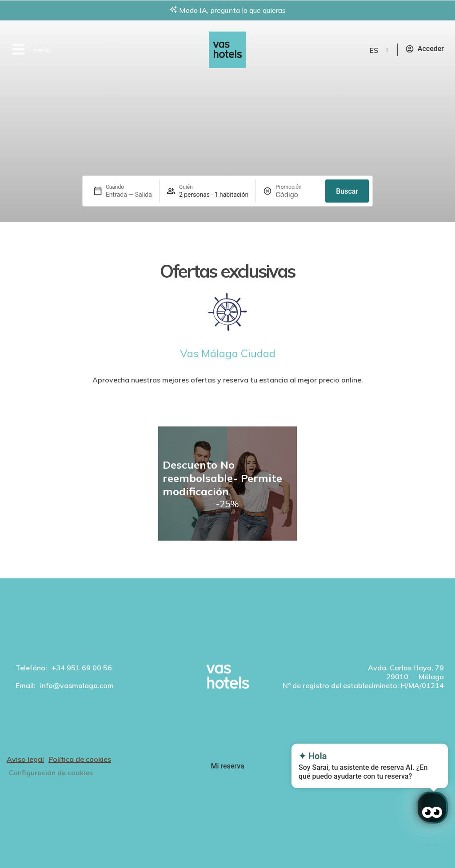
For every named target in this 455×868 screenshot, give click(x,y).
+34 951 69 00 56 (82, 668)
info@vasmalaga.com (77, 685)
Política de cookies (80, 759)
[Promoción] (297, 195)
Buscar (347, 191)
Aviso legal (25, 759)
